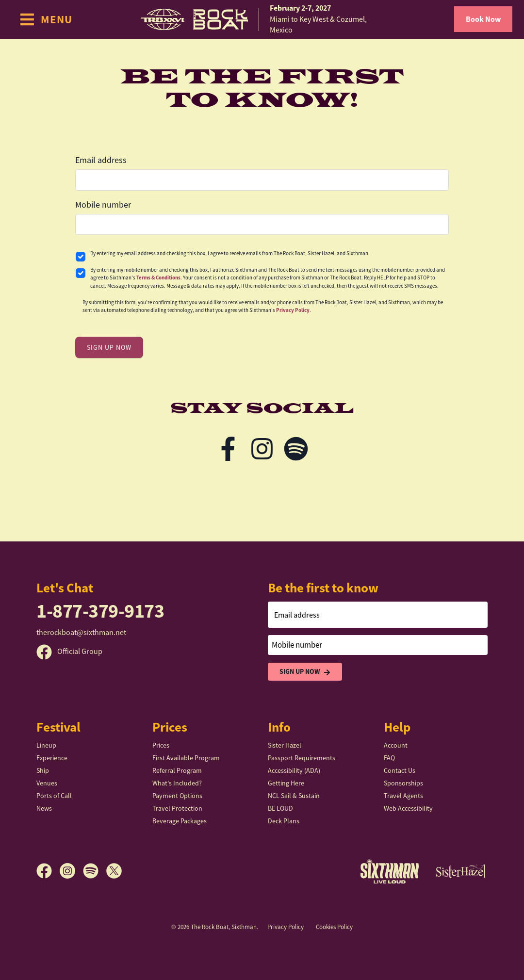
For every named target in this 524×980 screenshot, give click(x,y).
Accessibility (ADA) (294, 770)
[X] (114, 871)
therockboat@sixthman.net (81, 633)
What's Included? (177, 783)
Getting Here (286, 783)
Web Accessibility (408, 808)
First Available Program (186, 758)
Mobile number (103, 205)
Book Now (483, 19)
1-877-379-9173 (100, 611)
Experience (52, 758)
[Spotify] (95, 871)
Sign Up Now (305, 672)
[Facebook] (48, 871)
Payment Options (177, 796)
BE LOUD (280, 808)
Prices (161, 745)
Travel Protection (177, 808)
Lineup (46, 745)
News (44, 808)
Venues (47, 783)
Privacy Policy (293, 310)
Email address (101, 160)
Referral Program (177, 770)
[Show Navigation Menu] (46, 19)
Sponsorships (403, 783)
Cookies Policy (334, 927)
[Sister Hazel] (461, 871)
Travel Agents (403, 796)
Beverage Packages (180, 821)
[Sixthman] (390, 871)
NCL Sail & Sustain (294, 796)
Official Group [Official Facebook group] (69, 652)
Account (396, 745)
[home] (262, 19)
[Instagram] (71, 871)
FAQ (389, 758)
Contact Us (400, 770)
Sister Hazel (285, 745)
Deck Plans (284, 821)
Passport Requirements (302, 758)
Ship (43, 770)
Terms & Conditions (158, 278)
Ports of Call (54, 796)
